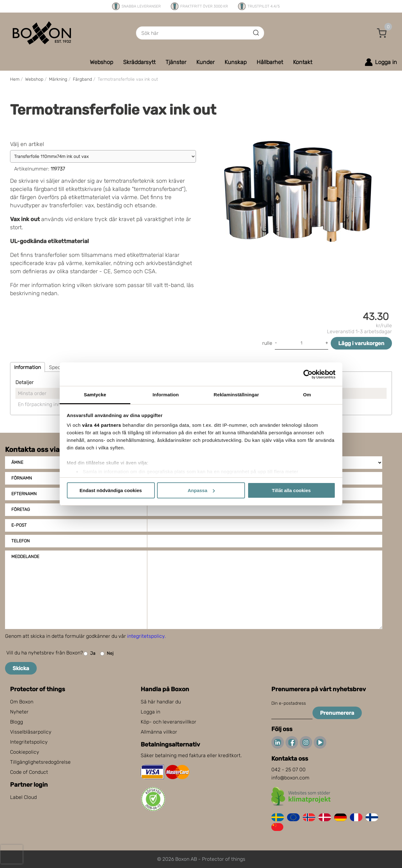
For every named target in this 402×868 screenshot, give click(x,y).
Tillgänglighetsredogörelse (40, 762)
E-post (19, 525)
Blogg (16, 722)
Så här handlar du (161, 702)
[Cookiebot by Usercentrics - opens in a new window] (308, 374)
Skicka (21, 668)
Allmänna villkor (159, 732)
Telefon (21, 541)
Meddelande (25, 557)
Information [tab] (166, 395)
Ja (90, 654)
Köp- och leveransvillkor (168, 722)
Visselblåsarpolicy (31, 732)
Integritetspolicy (29, 742)
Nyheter (19, 712)
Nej (107, 654)
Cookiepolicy (25, 752)
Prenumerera (337, 713)
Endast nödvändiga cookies (111, 490)
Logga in (150, 712)
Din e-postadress (289, 703)
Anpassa (201, 490)
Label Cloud (23, 797)
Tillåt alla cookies (291, 490)
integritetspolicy (146, 636)
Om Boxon (22, 702)
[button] (382, 33)
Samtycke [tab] (95, 395)
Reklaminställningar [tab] (236, 395)
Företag (21, 510)
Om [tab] (307, 395)
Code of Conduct (29, 772)
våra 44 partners (102, 425)
